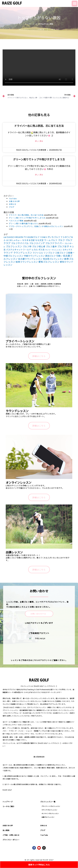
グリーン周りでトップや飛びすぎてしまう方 (39, 159)
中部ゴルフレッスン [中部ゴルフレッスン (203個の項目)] (13, 256)
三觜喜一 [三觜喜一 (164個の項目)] (70, 253)
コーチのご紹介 (9, 806)
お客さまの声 (14, 201)
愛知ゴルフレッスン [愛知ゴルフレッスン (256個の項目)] (49, 262)
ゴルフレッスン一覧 (48, 802)
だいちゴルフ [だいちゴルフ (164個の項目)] (54, 237)
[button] (75, 4)
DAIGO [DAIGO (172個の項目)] (11, 237)
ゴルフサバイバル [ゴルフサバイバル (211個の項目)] (20, 243)
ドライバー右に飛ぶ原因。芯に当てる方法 (39, 126)
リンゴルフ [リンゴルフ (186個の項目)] (49, 253)
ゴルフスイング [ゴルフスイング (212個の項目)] (37, 243)
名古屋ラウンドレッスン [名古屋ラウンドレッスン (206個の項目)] (30, 259)
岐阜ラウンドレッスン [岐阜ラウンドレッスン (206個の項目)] (27, 262)
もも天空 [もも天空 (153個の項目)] (39, 240)
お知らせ (12, 204)
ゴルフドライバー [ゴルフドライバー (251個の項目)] (55, 243)
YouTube (13, 198)
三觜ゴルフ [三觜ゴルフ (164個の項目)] (60, 253)
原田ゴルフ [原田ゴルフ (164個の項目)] (50, 256)
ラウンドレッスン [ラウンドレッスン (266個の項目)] (23, 253)
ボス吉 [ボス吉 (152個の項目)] (41, 250)
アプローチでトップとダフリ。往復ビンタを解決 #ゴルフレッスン (36, 226)
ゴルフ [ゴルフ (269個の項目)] (61, 240)
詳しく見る (39, 141)
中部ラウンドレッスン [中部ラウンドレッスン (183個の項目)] (34, 256)
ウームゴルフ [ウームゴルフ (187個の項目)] (51, 240)
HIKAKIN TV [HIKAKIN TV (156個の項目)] (21, 237)
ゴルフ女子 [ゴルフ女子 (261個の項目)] (63, 246)
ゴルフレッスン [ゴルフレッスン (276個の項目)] (14, 246)
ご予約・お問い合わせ (11, 835)
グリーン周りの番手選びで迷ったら (23, 224)
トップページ (30, 24)
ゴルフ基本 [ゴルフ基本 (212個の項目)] (51, 246)
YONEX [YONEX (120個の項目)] (44, 237)
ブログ (12, 207)
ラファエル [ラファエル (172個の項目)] (38, 253)
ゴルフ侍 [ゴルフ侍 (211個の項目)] (27, 246)
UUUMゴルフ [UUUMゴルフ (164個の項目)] (33, 237)
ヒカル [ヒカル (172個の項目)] (35, 250)
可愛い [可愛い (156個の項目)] (59, 256)
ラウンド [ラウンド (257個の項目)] (8, 253)
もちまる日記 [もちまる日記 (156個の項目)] (28, 240)
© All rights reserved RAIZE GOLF (39, 860)
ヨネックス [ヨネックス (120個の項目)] (67, 250)
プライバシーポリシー (11, 840)
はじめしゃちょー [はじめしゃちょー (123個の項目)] (14, 240)
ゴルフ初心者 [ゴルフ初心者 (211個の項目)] (39, 246)
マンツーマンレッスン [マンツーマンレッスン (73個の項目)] (54, 250)
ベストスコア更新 (16, 221)
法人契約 (6, 830)
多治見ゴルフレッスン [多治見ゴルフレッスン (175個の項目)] (53, 259)
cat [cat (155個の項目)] (5, 237)
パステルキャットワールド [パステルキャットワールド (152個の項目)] (19, 250)
